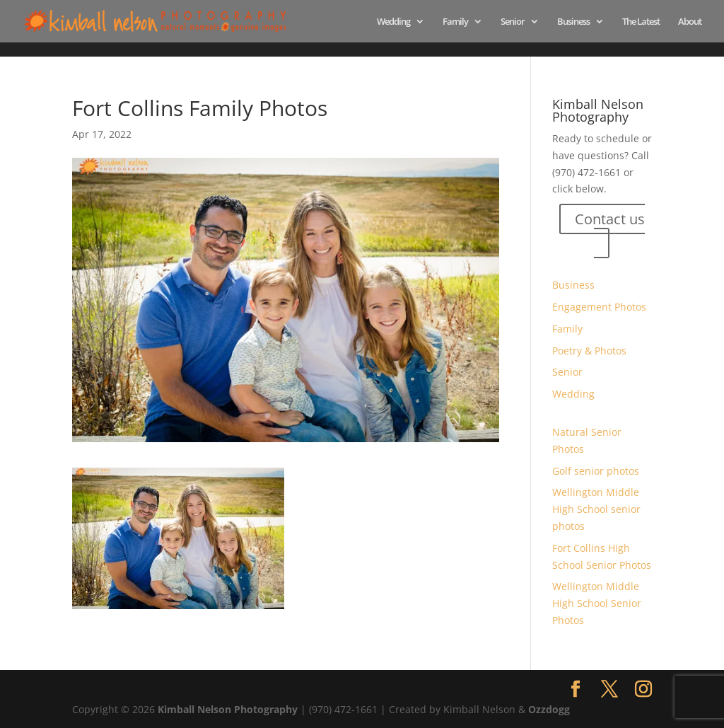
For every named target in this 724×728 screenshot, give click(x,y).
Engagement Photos (599, 307)
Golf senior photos (596, 471)
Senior (513, 22)
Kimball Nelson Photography (228, 709)
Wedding (393, 22)
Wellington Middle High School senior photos (596, 509)
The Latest (641, 22)
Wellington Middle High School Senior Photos (597, 603)
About (690, 22)
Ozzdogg (549, 709)
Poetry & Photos (589, 351)
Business (573, 22)
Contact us (610, 219)
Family (455, 22)
